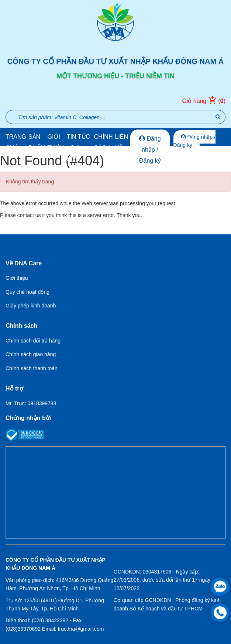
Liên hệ (121, 142)
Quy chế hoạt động (27, 292)
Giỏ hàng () (204, 101)
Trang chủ (16, 142)
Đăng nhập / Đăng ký (150, 150)
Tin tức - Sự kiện (78, 148)
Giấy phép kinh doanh (31, 306)
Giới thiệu (56, 142)
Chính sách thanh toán (32, 368)
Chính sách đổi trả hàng (33, 341)
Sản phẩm (37, 142)
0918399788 (42, 403)
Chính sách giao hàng (31, 354)
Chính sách (104, 142)
